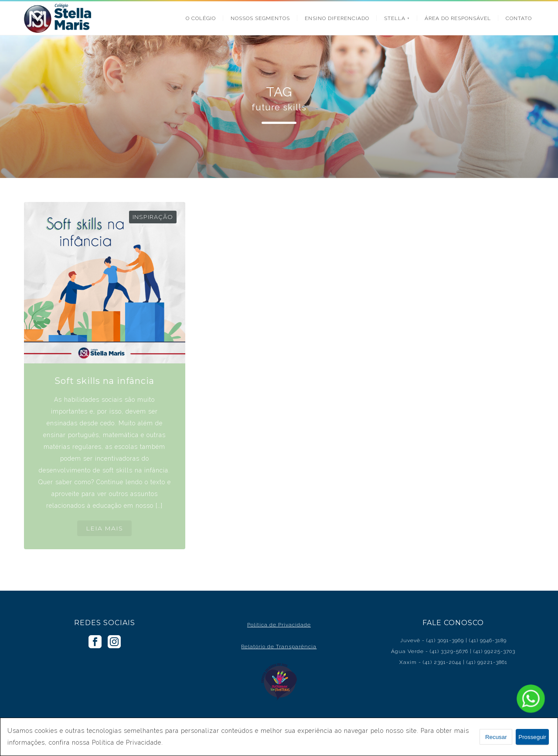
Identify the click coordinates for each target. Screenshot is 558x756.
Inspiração (153, 217)
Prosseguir (532, 737)
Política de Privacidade (279, 625)
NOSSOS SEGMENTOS (260, 18)
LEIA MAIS (104, 528)
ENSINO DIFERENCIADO (337, 18)
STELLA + (397, 18)
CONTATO (519, 18)
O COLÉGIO (201, 18)
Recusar (496, 737)
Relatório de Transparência (279, 647)
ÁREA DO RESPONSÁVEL (458, 18)
